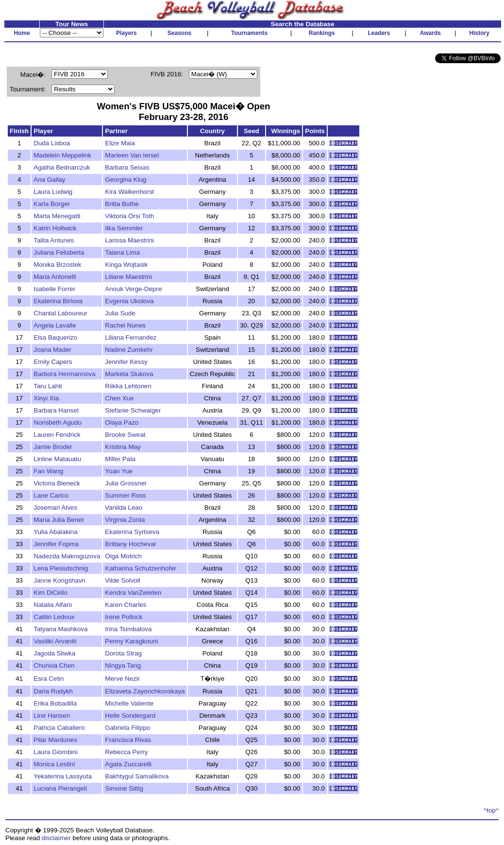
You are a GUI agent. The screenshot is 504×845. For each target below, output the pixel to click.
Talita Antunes (54, 240)
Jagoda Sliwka (54, 653)
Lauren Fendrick (57, 435)
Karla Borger (52, 204)
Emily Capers (53, 362)
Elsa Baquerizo (55, 337)
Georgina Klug (126, 180)
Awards (430, 33)
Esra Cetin (49, 679)
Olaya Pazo (122, 422)
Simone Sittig (124, 788)
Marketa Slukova (129, 374)
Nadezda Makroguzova (67, 556)
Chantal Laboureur (60, 313)
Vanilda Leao (124, 508)
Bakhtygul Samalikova (137, 776)
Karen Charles (126, 605)
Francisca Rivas (128, 740)
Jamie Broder (53, 447)
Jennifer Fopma (56, 544)
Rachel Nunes (125, 325)
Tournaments (249, 33)
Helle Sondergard (130, 716)
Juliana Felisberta (59, 252)
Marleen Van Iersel (132, 155)
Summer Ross (125, 495)
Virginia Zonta (125, 520)
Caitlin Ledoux (54, 617)
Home (22, 33)
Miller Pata (120, 459)
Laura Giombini (55, 752)
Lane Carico (51, 495)
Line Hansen (52, 716)
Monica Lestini (54, 764)
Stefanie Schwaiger (133, 410)
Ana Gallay (49, 180)
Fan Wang (48, 471)
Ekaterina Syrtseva (132, 532)
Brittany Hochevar (131, 544)
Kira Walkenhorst (129, 192)
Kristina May (123, 447)
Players (126, 33)
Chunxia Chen (54, 665)
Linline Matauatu (57, 459)
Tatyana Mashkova (60, 629)
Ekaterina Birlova (58, 301)
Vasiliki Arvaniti (55, 641)
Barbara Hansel (56, 410)
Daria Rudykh (53, 691)
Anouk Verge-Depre (133, 289)
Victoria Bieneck (57, 483)
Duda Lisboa (52, 143)
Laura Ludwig (53, 192)
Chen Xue (119, 398)
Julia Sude (120, 313)
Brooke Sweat (125, 435)
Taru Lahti (48, 386)
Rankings (322, 33)
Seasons (179, 33)
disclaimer (56, 838)
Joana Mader (52, 350)
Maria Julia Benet (59, 520)
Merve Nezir (122, 679)
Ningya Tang (123, 665)
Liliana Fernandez (131, 337)
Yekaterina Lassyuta (63, 776)
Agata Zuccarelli (128, 764)
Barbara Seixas (127, 167)
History (479, 33)
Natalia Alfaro (53, 605)
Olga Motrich (123, 556)
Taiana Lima (122, 252)
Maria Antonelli (55, 277)
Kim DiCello (50, 593)
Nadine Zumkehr (129, 350)
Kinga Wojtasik (126, 265)
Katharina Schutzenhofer (141, 568)
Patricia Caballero (59, 728)
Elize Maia (120, 143)
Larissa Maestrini (129, 240)
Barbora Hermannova (64, 374)
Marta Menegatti (57, 216)
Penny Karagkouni (131, 641)
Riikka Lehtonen (128, 386)
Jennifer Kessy (126, 362)
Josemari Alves (55, 508)
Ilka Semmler (124, 228)
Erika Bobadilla (55, 703)
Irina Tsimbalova (128, 629)
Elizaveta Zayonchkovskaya (145, 691)
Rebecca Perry (126, 752)
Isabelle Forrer (54, 289)
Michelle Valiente (129, 703)
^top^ (491, 810)
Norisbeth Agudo (58, 422)
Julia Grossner (126, 483)
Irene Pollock (124, 617)
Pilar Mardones (55, 740)
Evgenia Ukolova (129, 301)
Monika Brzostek (58, 265)
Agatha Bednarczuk (62, 167)
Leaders (379, 33)
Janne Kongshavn (59, 580)
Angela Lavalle (55, 325)
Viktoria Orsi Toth (129, 216)
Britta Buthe (122, 204)
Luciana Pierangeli (60, 788)
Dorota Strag (123, 653)
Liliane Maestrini (128, 277)
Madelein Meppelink (62, 155)
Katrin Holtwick (55, 228)
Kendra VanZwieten (133, 593)
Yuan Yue (119, 471)
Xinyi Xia (46, 398)
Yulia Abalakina (55, 532)
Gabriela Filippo (127, 728)
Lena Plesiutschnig (61, 568)
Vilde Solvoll (122, 580)
